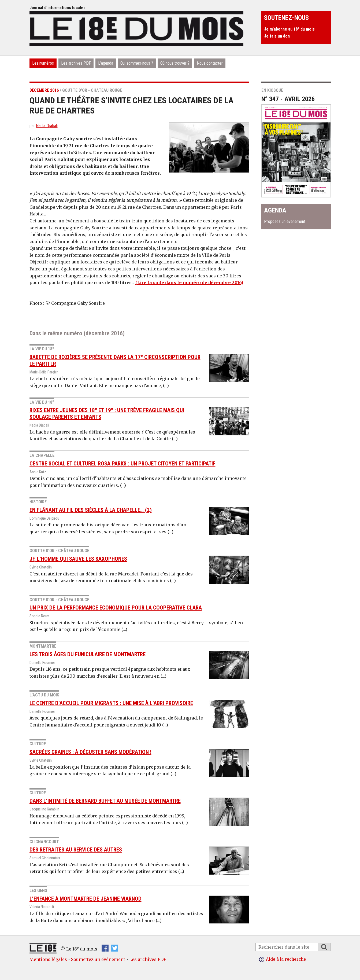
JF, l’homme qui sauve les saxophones (78, 559)
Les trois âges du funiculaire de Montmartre (88, 654)
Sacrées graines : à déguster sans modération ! (90, 752)
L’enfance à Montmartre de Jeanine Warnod (86, 898)
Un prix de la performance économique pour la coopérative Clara (116, 608)
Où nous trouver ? (175, 63)
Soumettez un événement (98, 959)
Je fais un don (277, 36)
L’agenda (106, 63)
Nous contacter (210, 63)
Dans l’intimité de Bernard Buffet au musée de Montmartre (105, 801)
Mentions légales (48, 959)
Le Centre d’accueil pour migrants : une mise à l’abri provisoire (111, 703)
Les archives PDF (76, 63)
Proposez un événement (285, 221)
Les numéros (43, 63)
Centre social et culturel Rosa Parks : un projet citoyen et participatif (123, 463)
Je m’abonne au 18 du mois (289, 29)
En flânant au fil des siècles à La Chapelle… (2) (91, 510)
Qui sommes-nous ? (137, 63)
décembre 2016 (44, 90)
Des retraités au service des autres (76, 850)
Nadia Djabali (47, 126)
